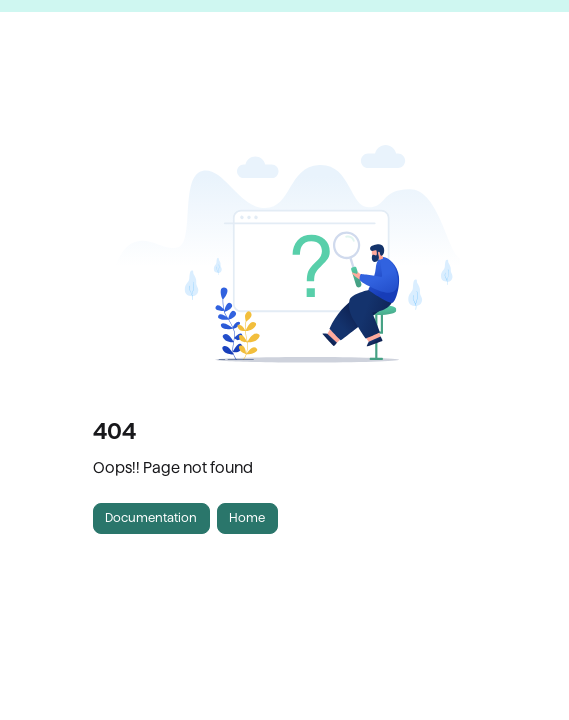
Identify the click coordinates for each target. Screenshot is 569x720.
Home (247, 517)
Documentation (151, 517)
